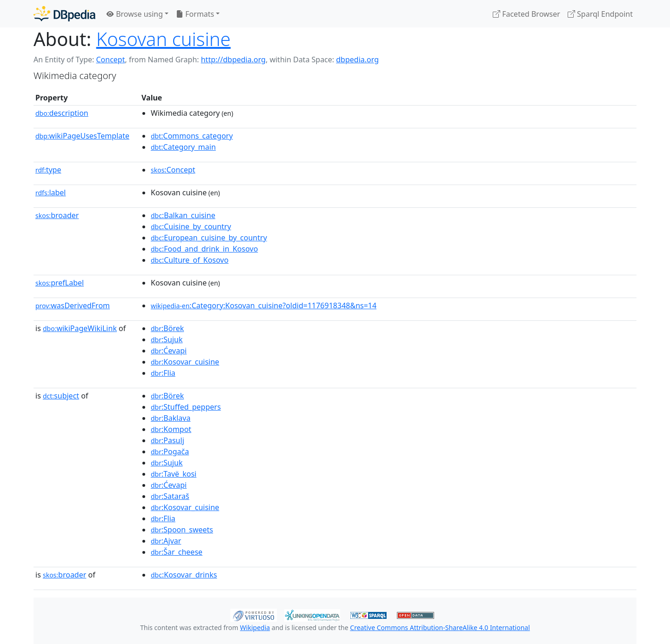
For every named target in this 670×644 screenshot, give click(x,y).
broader (57, 215)
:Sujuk (167, 339)
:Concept (173, 170)
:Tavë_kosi (174, 474)
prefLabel (60, 283)
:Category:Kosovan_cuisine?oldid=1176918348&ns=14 (264, 305)
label (51, 193)
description (62, 113)
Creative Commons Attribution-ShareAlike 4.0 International (440, 627)
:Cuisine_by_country (191, 226)
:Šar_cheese (177, 552)
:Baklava (171, 418)
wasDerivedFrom (73, 305)
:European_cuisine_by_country (209, 238)
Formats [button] (195, 14)
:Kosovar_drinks (184, 575)
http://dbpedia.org (233, 60)
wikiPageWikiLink (80, 328)
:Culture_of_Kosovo (190, 260)
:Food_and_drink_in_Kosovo (204, 249)
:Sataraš (170, 496)
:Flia (163, 373)
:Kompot (171, 429)
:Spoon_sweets (182, 530)
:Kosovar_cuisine (185, 362)
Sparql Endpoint (600, 14)
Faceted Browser (526, 14)
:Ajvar (166, 541)
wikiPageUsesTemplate (82, 136)
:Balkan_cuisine (183, 215)
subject (61, 396)
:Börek (167, 328)
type (48, 170)
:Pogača (170, 451)
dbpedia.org (357, 60)
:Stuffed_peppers (186, 407)
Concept (110, 60)
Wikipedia (255, 627)
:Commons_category (192, 136)
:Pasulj (167, 440)
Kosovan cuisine (164, 39)
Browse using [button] (135, 14)
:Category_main (183, 147)
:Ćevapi (169, 351)
